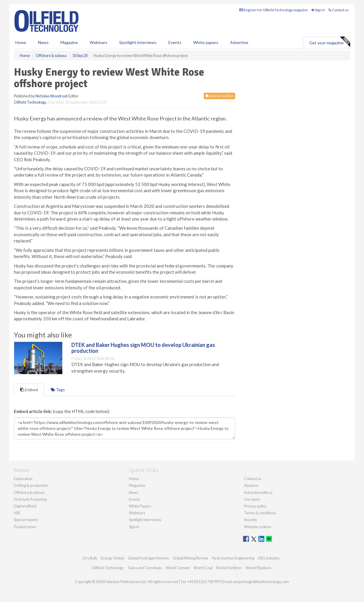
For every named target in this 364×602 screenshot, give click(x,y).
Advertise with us (258, 492)
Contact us (339, 10)
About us (251, 485)
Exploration (23, 479)
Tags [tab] (58, 390)
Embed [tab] (29, 390)
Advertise (239, 42)
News (134, 492)
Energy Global (113, 558)
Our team (252, 499)
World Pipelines (258, 568)
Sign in (318, 10)
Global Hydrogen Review (148, 558)
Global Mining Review (190, 558)
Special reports (26, 520)
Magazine (69, 42)
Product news (25, 527)
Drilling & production (31, 485)
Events (175, 42)
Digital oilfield (25, 506)
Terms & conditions (260, 513)
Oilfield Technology (30, 102)
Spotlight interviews (138, 42)
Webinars (99, 42)
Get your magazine (329, 42)
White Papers (140, 506)
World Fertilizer (229, 568)
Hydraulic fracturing (30, 499)
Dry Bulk (90, 558)
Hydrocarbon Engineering (233, 558)
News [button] (43, 42)
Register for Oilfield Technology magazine (274, 10)
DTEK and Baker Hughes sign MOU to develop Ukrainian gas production (143, 348)
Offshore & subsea (29, 492)
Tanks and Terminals (145, 568)
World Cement (178, 568)
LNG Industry (269, 558)
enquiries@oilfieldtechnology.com (261, 582)
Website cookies (258, 527)
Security (251, 520)
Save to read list (219, 96)
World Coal (203, 568)
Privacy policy (255, 506)
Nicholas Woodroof (51, 96)
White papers (206, 42)
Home (21, 42)
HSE (17, 513)
